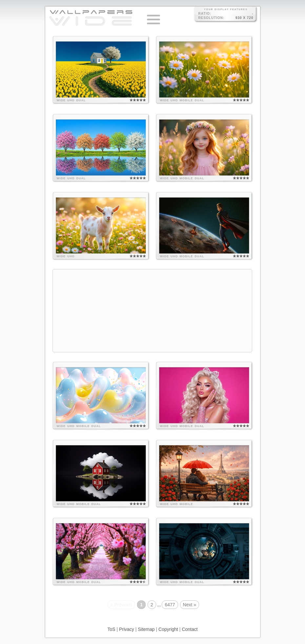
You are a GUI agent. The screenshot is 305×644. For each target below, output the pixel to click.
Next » (190, 605)
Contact (190, 629)
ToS (111, 629)
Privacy (127, 629)
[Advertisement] (152, 311)
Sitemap (146, 629)
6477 (170, 605)
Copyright (168, 629)
